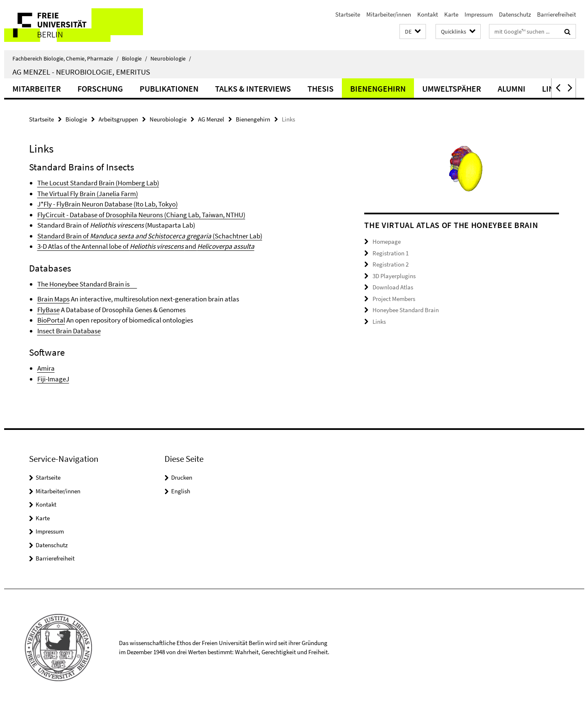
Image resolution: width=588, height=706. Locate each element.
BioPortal (51, 320)
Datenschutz (515, 14)
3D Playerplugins (394, 276)
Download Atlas (393, 287)
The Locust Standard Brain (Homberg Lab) (98, 183)
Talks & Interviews (253, 89)
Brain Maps (53, 299)
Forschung (100, 89)
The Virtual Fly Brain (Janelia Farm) (88, 194)
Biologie (134, 58)
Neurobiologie (171, 58)
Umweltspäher (452, 89)
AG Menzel (211, 119)
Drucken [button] (182, 477)
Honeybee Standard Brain (406, 310)
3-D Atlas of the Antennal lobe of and (146, 246)
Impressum (479, 14)
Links (379, 321)
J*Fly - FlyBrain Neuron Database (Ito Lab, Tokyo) (108, 204)
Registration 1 (391, 253)
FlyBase (48, 310)
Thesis (321, 89)
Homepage (387, 241)
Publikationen (169, 89)
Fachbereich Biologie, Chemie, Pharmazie (65, 58)
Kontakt (428, 14)
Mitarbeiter (37, 89)
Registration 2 (391, 264)
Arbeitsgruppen (118, 119)
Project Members (394, 299)
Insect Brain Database (69, 331)
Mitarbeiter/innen (389, 14)
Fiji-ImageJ (53, 379)
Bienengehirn (378, 89)
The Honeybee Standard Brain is (87, 284)
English (181, 491)
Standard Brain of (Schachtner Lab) (150, 236)
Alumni (512, 89)
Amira (46, 368)
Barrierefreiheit (557, 14)
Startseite (348, 14)
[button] (413, 32)
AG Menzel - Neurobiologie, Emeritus (81, 72)
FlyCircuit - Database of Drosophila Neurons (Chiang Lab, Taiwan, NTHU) (141, 215)
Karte (451, 14)
